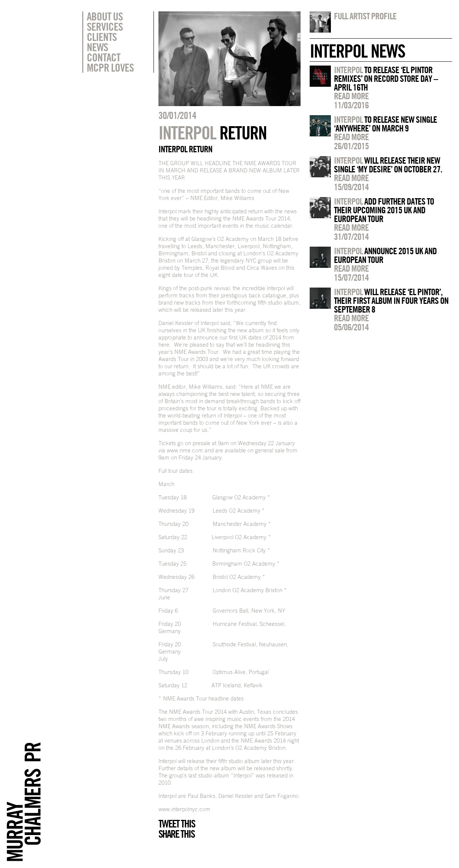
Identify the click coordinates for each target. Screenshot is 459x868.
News (97, 47)
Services (105, 27)
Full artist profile (365, 16)
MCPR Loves (110, 67)
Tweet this (177, 824)
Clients (102, 37)
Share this (176, 834)
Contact (103, 57)
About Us (105, 16)
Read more (351, 96)
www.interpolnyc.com (184, 809)
